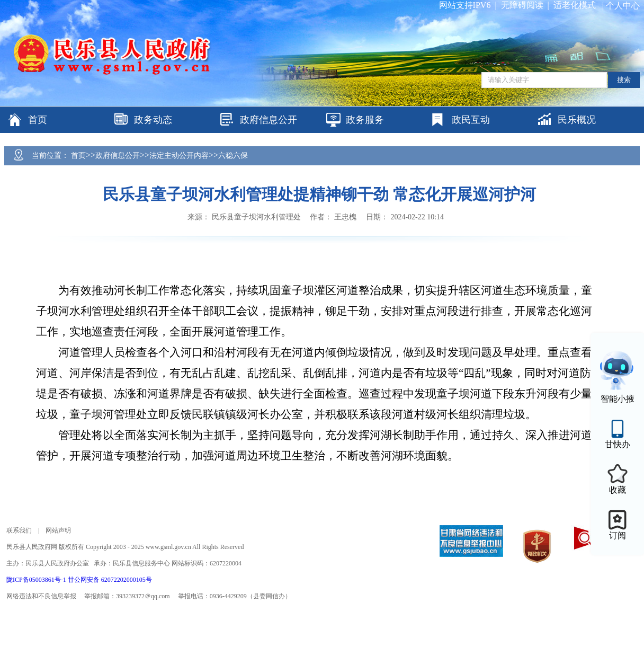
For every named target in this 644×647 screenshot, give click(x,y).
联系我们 (19, 530)
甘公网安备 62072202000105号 (110, 580)
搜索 (624, 80)
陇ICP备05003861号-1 (37, 580)
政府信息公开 (118, 156)
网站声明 (58, 530)
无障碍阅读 (522, 5)
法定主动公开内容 (179, 156)
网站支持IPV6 (465, 5)
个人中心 (623, 6)
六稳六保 (233, 156)
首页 (78, 156)
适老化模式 (575, 5)
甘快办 (618, 444)
